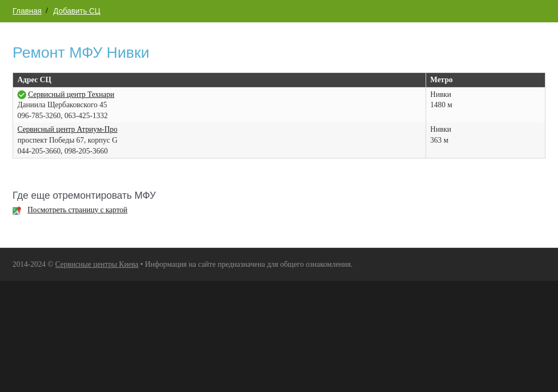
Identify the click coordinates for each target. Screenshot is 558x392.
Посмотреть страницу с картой (78, 210)
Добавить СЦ (77, 11)
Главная (27, 11)
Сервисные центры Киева (97, 264)
